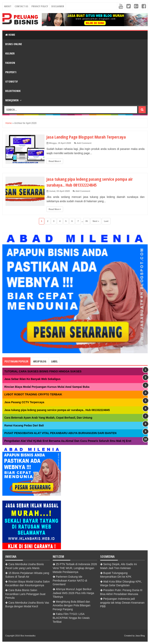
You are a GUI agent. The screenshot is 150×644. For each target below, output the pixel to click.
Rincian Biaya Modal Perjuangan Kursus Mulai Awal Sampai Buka (47, 387)
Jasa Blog (140, 636)
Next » (96, 221)
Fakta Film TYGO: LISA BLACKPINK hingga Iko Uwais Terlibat (71, 618)
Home (10, 35)
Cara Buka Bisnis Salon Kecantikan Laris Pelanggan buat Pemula (25, 594)
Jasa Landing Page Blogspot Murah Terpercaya (86, 137)
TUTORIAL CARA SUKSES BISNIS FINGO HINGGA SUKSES (43, 371)
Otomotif (12, 81)
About (8, 6)
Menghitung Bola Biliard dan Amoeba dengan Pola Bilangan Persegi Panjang (72, 605)
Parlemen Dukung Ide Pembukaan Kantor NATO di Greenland (70, 580)
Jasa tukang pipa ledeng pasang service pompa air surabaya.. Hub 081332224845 (90, 182)
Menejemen (12, 100)
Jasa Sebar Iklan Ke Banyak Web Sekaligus (32, 379)
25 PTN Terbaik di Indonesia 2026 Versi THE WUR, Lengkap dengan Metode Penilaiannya (75, 568)
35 (87, 221)
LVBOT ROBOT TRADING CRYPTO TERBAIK (33, 394)
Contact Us (21, 6)
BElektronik (13, 91)
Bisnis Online (14, 44)
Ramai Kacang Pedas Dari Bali (24, 425)
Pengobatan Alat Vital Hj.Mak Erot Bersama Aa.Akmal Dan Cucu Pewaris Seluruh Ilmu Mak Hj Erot (68, 441)
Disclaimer (58, 6)
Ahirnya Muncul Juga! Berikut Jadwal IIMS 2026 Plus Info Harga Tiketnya (73, 593)
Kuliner (10, 53)
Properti (11, 72)
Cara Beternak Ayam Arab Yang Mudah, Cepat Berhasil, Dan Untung (48, 418)
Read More (55, 161)
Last (106, 221)
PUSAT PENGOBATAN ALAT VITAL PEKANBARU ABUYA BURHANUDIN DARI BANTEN (60, 433)
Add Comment (84, 143)
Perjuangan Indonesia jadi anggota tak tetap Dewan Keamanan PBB (122, 603)
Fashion (10, 63)
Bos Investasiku (28, 636)
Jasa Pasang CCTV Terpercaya (24, 402)
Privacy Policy (40, 6)
